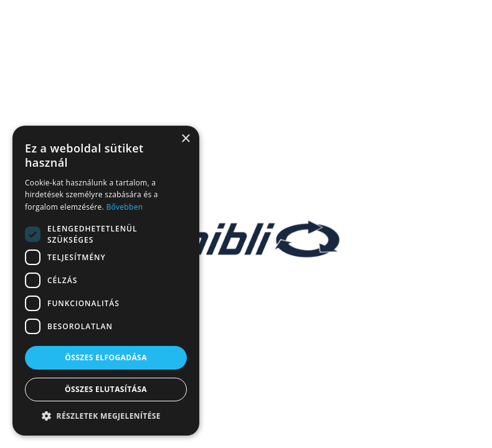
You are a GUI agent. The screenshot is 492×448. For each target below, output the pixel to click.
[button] (106, 416)
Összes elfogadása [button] (106, 357)
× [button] (185, 139)
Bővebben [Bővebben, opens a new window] (124, 207)
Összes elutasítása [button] (106, 389)
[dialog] (106, 281)
